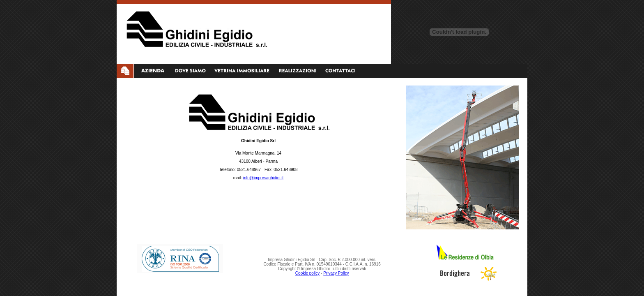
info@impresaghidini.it (263, 178)
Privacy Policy (336, 273)
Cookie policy (307, 273)
